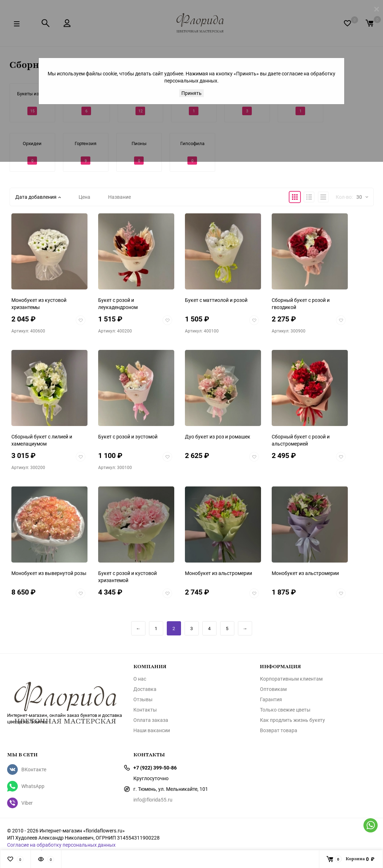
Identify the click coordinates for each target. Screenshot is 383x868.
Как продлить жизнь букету (292, 720)
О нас (140, 679)
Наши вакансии (152, 730)
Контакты (145, 710)
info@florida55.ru (153, 800)
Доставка (145, 689)
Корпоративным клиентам (291, 679)
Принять (191, 93)
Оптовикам (273, 689)
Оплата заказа (151, 720)
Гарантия (271, 699)
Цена (84, 197)
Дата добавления (38, 197)
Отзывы (143, 699)
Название (119, 197)
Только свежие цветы (285, 710)
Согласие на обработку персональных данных (61, 845)
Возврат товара (279, 730)
